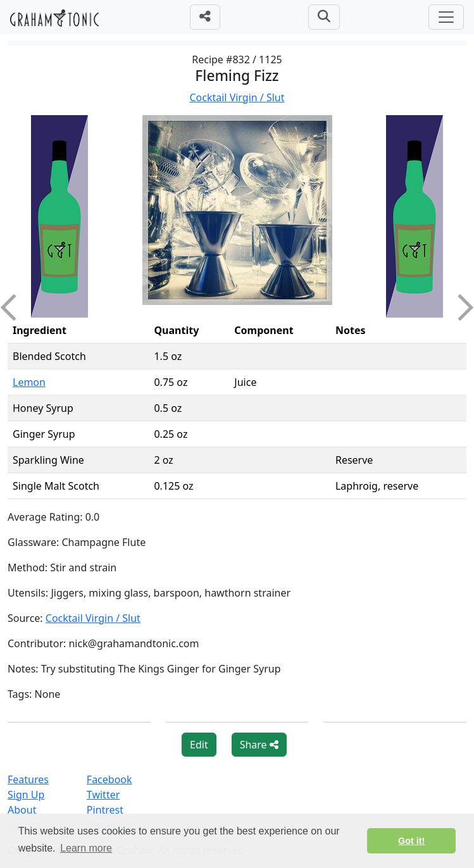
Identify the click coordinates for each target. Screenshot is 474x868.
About (22, 810)
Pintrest (105, 810)
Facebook (109, 779)
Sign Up (26, 795)
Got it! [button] (411, 841)
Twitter (103, 795)
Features (28, 779)
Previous (14, 307)
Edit (199, 745)
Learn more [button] (86, 848)
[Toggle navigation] (446, 17)
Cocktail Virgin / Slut (237, 97)
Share (259, 745)
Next (460, 307)
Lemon (29, 382)
